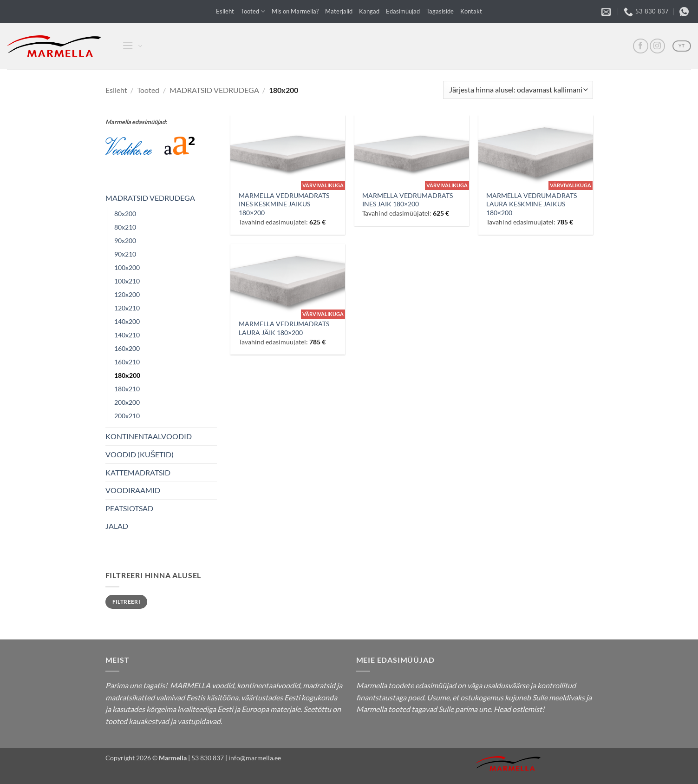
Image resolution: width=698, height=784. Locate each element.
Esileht (225, 11)
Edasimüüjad (403, 11)
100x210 (127, 281)
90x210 (125, 254)
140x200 (127, 321)
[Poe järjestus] (518, 90)
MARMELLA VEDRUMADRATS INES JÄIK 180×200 (408, 200)
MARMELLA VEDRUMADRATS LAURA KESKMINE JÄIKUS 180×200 (532, 204)
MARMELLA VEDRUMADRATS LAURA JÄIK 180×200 (284, 328)
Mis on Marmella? (295, 11)
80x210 (125, 227)
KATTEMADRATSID (138, 472)
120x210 (127, 308)
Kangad (369, 11)
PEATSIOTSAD (129, 508)
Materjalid (339, 11)
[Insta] (657, 46)
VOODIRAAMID (133, 490)
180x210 (127, 389)
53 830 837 (208, 758)
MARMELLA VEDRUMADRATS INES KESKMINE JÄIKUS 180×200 (284, 204)
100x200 (127, 267)
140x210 (127, 335)
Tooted (253, 11)
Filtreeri (126, 602)
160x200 (127, 348)
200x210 (127, 416)
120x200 (127, 294)
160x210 (127, 362)
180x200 (127, 375)
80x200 (125, 214)
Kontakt (471, 11)
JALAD (117, 526)
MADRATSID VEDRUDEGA (214, 90)
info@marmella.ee (255, 758)
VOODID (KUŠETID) (140, 454)
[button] (127, 46)
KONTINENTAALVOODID (149, 436)
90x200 (125, 240)
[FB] (641, 46)
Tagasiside (440, 11)
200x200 (127, 402)
